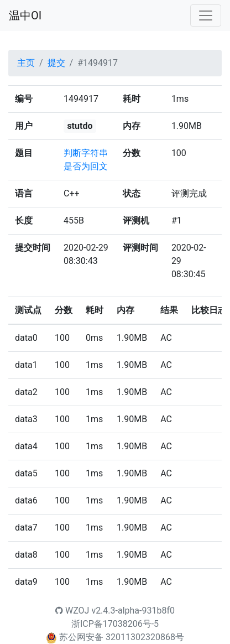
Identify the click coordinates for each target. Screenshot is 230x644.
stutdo (80, 126)
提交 (56, 63)
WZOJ (72, 611)
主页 (26, 63)
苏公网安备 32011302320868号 (122, 637)
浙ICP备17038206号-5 (115, 624)
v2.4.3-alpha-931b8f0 (133, 611)
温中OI (25, 15)
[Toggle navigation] (206, 15)
